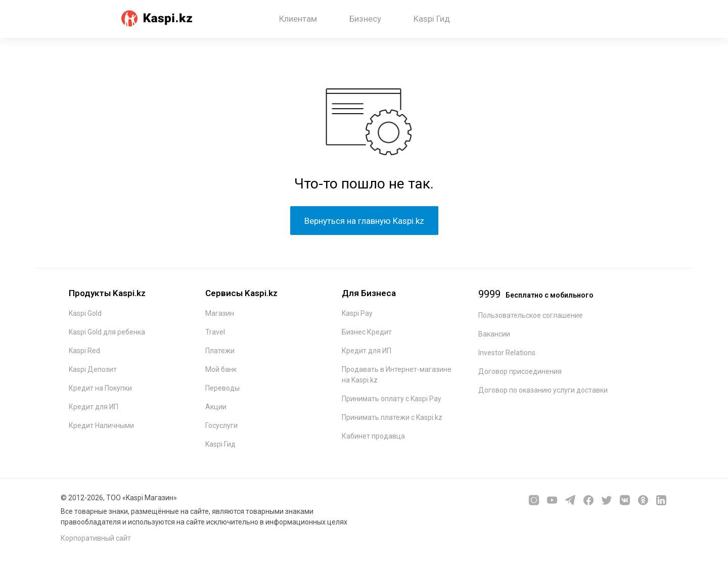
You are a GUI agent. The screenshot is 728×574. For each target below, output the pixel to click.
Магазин (220, 313)
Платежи (220, 351)
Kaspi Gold (85, 313)
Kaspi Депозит (93, 369)
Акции (216, 407)
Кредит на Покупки (100, 388)
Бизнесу (365, 19)
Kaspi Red (84, 351)
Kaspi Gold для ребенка (107, 332)
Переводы (222, 388)
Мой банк (221, 369)
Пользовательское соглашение (531, 315)
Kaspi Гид (432, 19)
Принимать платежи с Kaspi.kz (392, 417)
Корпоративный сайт (96, 538)
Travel (215, 332)
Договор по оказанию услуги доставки (543, 390)
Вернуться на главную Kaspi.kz (364, 221)
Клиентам (298, 19)
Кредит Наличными (101, 425)
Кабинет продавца (373, 436)
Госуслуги (221, 425)
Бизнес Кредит (367, 332)
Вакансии (494, 334)
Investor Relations (507, 353)
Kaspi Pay (357, 313)
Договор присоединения (520, 371)
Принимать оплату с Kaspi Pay (392, 399)
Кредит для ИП (94, 407)
